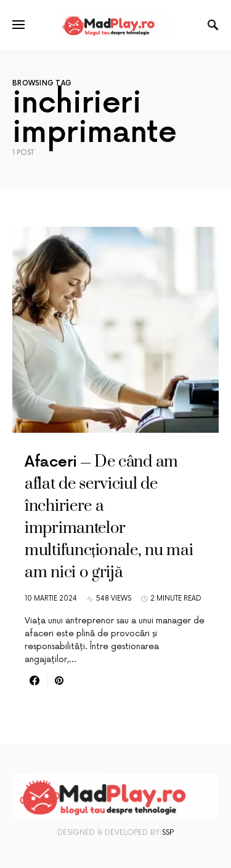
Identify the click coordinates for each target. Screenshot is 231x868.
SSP (168, 833)
